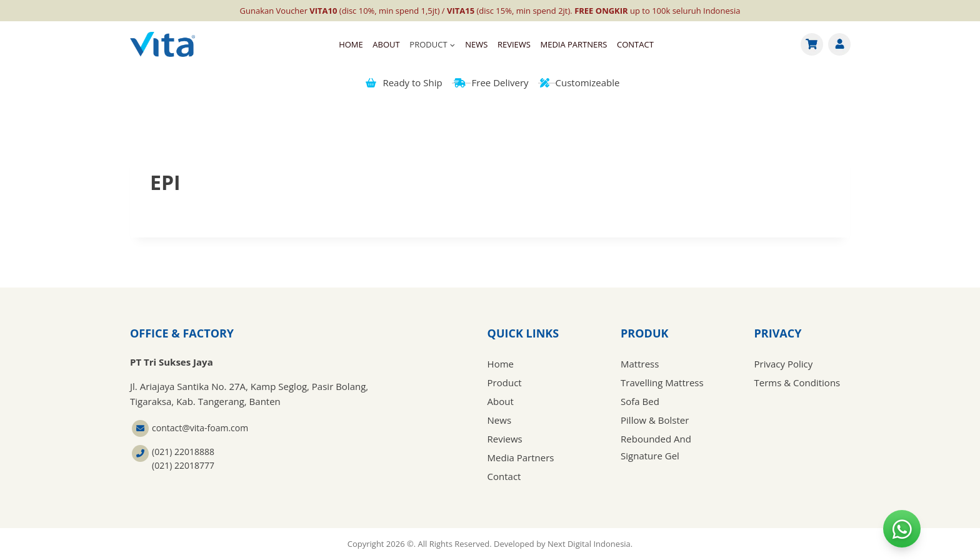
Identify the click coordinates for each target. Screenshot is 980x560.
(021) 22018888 (183, 452)
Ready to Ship (404, 82)
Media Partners (573, 44)
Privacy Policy (784, 364)
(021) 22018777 (183, 465)
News (476, 44)
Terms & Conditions (797, 382)
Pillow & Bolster (655, 420)
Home (351, 44)
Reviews (514, 44)
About (386, 44)
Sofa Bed (640, 401)
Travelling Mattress (662, 382)
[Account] (839, 44)
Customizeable (580, 82)
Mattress (640, 364)
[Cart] (812, 44)
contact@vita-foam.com (200, 428)
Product (505, 382)
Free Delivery (491, 82)
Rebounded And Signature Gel (656, 447)
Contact (635, 44)
